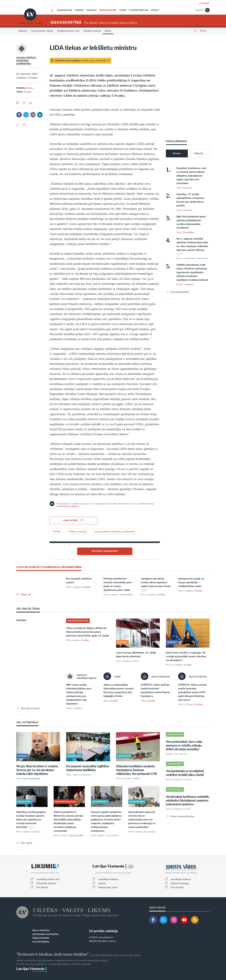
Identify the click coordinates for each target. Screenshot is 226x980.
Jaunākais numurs (181, 879)
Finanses (187, 188)
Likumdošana (150, 832)
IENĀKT (206, 3)
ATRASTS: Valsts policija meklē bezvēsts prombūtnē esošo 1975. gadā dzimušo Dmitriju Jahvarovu (192, 692)
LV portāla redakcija (104, 931)
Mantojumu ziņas (108, 887)
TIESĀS (123, 10)
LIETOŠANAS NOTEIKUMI (45, 934)
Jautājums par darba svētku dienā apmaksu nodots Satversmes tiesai (156, 582)
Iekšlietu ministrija (77, 532)
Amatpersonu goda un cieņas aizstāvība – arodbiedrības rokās (191, 582)
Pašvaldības (189, 232)
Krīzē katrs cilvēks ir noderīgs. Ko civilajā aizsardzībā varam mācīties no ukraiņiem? (186, 656)
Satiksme (188, 210)
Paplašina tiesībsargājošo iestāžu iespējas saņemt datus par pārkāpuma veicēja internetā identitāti (31, 820)
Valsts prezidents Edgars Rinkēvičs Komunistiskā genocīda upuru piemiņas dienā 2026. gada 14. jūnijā (87, 632)
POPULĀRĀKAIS (176, 141)
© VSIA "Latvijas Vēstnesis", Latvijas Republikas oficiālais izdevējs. (54, 964)
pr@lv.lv (112, 941)
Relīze (30, 88)
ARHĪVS (155, 10)
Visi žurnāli (177, 887)
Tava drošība (126, 595)
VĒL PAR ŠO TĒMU (28, 609)
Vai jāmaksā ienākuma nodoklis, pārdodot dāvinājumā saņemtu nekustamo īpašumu (188, 801)
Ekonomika (203, 259)
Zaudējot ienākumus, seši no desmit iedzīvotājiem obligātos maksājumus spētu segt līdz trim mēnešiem (191, 176)
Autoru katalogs (180, 883)
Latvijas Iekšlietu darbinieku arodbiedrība (26, 61)
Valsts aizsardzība (32, 779)
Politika (136, 779)
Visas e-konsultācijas (182, 816)
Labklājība (188, 780)
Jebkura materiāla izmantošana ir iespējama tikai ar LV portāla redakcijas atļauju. (62, 961)
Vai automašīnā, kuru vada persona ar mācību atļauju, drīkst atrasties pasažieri (184, 746)
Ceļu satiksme (181, 754)
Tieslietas (189, 285)
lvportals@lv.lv (106, 937)
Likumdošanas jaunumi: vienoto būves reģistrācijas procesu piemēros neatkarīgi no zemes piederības (142, 820)
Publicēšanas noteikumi (68, 506)
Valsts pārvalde (76, 836)
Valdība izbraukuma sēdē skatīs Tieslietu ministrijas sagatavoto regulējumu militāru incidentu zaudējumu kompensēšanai (192, 272)
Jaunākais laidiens (108, 879)
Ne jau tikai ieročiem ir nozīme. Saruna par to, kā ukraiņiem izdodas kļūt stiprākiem (37, 770)
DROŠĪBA (21, 620)
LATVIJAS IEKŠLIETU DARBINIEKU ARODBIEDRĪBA (49, 567)
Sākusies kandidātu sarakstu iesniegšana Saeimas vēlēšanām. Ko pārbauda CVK (137, 770)
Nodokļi (187, 809)
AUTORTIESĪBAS (41, 942)
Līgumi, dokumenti (82, 775)
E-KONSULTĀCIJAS (139, 10)
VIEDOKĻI (91, 10)
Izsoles (102, 883)
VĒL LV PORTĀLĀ (27, 722)
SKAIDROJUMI (65, 10)
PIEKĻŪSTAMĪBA (41, 938)
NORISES (79, 10)
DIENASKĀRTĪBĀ (108, 10)
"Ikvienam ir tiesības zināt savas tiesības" (52, 954)
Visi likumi (42, 887)
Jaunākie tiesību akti (48, 879)
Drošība (28, 92)
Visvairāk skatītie (46, 883)
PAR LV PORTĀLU (41, 931)
